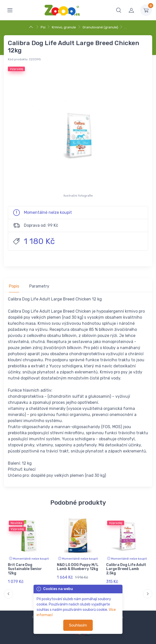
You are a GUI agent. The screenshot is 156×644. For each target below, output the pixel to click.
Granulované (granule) (100, 27)
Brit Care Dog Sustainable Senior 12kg (25, 569)
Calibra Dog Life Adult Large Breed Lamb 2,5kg (126, 569)
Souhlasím (78, 625)
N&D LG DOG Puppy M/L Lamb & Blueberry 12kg (78, 567)
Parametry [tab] (39, 286)
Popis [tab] (14, 286)
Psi (43, 27)
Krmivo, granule (64, 27)
